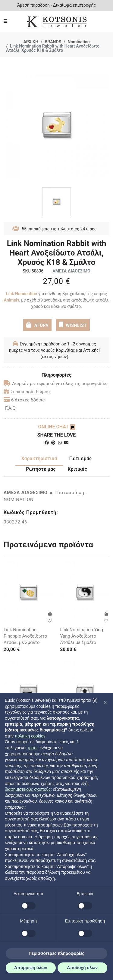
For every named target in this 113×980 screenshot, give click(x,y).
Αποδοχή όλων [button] (82, 968)
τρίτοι (32, 748)
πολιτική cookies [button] (30, 736)
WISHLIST (73, 325)
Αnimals (12, 300)
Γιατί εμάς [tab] (81, 459)
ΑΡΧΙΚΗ (31, 42)
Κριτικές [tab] (77, 469)
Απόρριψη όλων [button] (31, 968)
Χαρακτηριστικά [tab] (39, 459)
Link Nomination (22, 294)
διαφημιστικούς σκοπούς (28, 789)
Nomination (79, 42)
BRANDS (53, 42)
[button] (105, 702)
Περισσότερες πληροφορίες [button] (56, 953)
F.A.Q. (11, 408)
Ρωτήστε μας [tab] (41, 469)
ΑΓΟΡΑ (37, 325)
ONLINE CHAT (56, 427)
